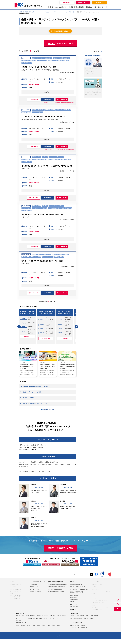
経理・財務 (52, 620)
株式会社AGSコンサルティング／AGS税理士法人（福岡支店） (40, 120)
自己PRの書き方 (74, 609)
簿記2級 (92, 623)
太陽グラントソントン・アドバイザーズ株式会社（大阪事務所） (41, 70)
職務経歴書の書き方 (75, 604)
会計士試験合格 (81, 620)
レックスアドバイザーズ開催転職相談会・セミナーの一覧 (77, 597)
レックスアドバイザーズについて (37, 587)
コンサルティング (20, 623)
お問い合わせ (71, 579)
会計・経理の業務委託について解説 (56, 596)
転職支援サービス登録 (97, 589)
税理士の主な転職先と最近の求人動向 (57, 591)
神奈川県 (23, 630)
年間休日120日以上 (75, 630)
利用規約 (94, 610)
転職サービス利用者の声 (35, 596)
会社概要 (33, 579)
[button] (19, 326)
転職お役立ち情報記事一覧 (76, 589)
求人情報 (12, 587)
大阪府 (33, 630)
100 (101, 51)
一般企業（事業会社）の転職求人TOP (18, 596)
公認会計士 (73, 620)
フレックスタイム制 (75, 632)
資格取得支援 (84, 632)
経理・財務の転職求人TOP (15, 594)
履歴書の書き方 (74, 602)
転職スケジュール (74, 611)
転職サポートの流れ (34, 591)
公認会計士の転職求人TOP (15, 589)
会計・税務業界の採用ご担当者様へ (44, 579)
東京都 (17, 630)
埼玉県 (28, 630)
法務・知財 (18, 625)
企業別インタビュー (75, 600)
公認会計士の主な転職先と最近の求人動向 (58, 589)
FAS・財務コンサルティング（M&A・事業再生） (37, 623)
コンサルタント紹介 (34, 594)
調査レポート (73, 614)
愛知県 (48, 630)
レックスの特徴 (33, 589)
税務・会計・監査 (20, 620)
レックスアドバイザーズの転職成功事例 (79, 594)
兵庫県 (38, 630)
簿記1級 (86, 623)
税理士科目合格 (95, 620)
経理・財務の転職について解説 (55, 594)
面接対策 (72, 607)
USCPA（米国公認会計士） (76, 623)
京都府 (43, 630)
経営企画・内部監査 (61, 620)
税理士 (88, 620)
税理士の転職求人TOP (14, 591)
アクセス (94, 600)
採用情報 (94, 598)
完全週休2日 (84, 630)
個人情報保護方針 (79, 579)
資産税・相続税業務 (30, 620)
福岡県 (58, 630)
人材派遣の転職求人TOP (15, 603)
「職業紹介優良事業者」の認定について (101, 614)
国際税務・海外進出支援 (42, 620)
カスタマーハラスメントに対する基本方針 (101, 596)
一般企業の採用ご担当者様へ (60, 579)
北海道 (53, 630)
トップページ (26, 579)
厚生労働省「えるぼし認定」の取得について (101, 612)
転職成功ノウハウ (74, 587)
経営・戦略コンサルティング (56, 623)
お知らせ (87, 579)
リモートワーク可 (93, 630)
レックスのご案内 (96, 587)
